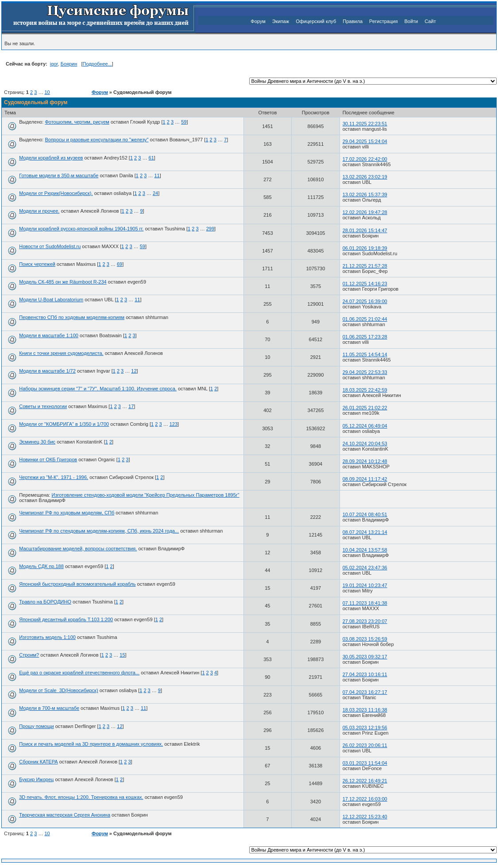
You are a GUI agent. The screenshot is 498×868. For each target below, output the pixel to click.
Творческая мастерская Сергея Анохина (65, 815)
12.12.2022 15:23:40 (365, 817)
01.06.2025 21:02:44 (365, 319)
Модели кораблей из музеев (51, 158)
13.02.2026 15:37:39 (365, 195)
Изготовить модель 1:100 (47, 637)
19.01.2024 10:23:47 (365, 585)
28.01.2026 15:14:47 (365, 230)
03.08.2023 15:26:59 (365, 639)
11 (157, 175)
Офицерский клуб (316, 21)
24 (155, 193)
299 (210, 229)
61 (151, 158)
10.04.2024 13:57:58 (365, 550)
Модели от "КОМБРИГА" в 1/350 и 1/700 (64, 424)
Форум (258, 21)
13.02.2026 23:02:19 (365, 177)
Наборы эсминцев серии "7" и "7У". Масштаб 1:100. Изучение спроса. (98, 389)
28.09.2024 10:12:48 (365, 461)
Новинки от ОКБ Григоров (48, 459)
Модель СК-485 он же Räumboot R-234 (63, 282)
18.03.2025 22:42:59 (365, 390)
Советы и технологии (43, 406)
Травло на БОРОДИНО (45, 602)
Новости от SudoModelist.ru (50, 246)
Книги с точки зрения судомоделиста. (61, 353)
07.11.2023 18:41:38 (365, 603)
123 (174, 424)
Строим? (29, 655)
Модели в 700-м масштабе (49, 708)
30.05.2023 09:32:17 (365, 657)
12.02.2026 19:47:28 (365, 212)
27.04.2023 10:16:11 (365, 674)
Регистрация (383, 21)
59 (184, 122)
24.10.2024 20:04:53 (365, 444)
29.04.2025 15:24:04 (365, 141)
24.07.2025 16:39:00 (365, 301)
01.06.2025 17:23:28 (365, 337)
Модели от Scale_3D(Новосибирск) (58, 690)
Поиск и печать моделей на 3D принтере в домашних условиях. (91, 744)
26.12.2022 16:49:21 (365, 781)
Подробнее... (97, 64)
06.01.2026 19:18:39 (365, 248)
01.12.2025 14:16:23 (365, 284)
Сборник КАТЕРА (38, 762)
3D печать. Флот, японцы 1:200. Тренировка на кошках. (81, 797)
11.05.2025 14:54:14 (365, 354)
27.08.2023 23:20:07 (365, 621)
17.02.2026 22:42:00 (365, 159)
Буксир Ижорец (36, 779)
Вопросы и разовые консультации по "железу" (97, 140)
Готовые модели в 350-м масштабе (59, 175)
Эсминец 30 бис (37, 442)
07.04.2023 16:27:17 (365, 692)
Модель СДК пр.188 (41, 566)
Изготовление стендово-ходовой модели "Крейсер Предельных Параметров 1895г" (145, 495)
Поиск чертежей (37, 264)
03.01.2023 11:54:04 (365, 763)
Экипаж (281, 21)
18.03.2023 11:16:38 (365, 710)
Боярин (69, 64)
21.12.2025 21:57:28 (365, 266)
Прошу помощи (36, 726)
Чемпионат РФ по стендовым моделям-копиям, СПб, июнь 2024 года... (99, 531)
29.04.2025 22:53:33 (365, 372)
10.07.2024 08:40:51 (365, 514)
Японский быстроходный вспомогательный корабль (77, 584)
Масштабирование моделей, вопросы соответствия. (78, 549)
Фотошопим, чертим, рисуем (77, 122)
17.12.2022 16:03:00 (365, 799)
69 (120, 264)
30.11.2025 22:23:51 (365, 124)
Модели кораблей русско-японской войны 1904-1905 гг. (81, 229)
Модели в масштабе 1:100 (49, 335)
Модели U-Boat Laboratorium (51, 300)
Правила (353, 21)
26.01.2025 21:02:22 (365, 408)
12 (134, 371)
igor (54, 64)
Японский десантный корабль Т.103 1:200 (66, 619)
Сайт (430, 21)
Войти (411, 21)
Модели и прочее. (39, 211)
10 (47, 92)
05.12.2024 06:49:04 (365, 426)
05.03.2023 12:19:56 (365, 728)
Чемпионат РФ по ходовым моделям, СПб (67, 513)
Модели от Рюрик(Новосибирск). (56, 193)
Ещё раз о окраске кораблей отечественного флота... (79, 673)
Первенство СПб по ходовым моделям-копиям (72, 317)
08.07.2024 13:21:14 (365, 532)
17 (131, 406)
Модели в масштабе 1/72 (47, 371)
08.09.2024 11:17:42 (365, 479)
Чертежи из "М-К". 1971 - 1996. (54, 477)
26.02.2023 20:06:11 (365, 745)
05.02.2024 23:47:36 (365, 568)
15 (122, 655)
